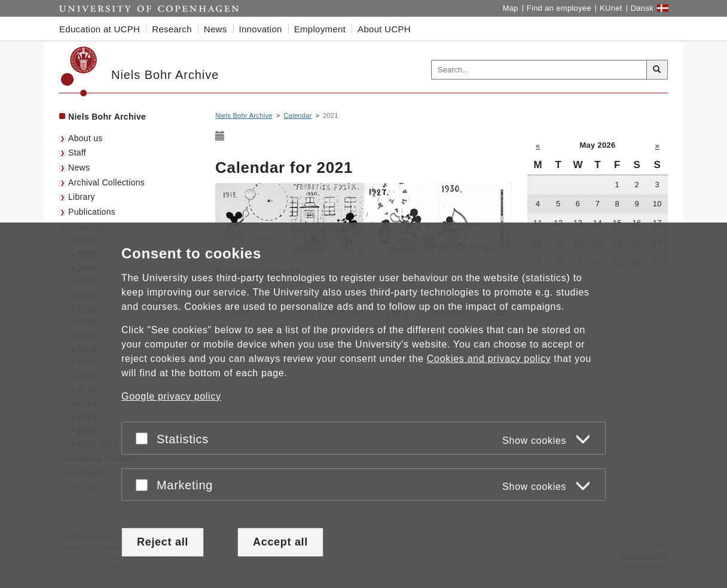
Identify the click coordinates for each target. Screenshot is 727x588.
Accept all (280, 542)
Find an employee (559, 8)
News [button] (216, 29)
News (79, 167)
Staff (77, 153)
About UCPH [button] (384, 29)
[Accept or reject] (145, 438)
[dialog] (363, 405)
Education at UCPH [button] (100, 29)
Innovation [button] (261, 29)
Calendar (297, 115)
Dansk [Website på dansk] (642, 8)
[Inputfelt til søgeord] (539, 70)
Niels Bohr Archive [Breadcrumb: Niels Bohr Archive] (244, 115)
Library (82, 197)
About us (85, 138)
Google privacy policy (171, 396)
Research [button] (172, 29)
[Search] (657, 70)
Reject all (163, 542)
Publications (92, 212)
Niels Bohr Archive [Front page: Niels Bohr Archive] (107, 117)
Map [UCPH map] (511, 8)
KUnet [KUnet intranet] (611, 8)
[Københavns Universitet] (79, 71)
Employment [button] (320, 29)
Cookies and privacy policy (489, 359)
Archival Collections (106, 182)
